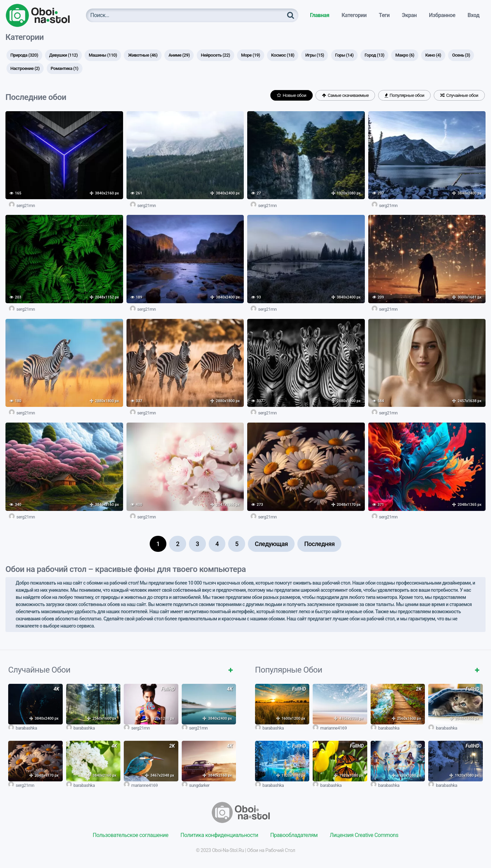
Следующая (271, 544)
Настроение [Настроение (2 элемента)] (25, 68)
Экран (410, 15)
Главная (320, 15)
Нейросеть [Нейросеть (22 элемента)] (215, 55)
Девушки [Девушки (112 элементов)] (63, 55)
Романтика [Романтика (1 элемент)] (65, 68)
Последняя (319, 544)
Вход (473, 15)
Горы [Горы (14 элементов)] (344, 55)
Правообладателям (294, 835)
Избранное (442, 15)
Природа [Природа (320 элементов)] (24, 55)
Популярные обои (404, 95)
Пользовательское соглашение (131, 835)
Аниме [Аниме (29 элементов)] (179, 55)
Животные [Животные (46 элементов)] (143, 55)
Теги (384, 15)
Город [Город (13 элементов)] (374, 55)
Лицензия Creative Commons (364, 835)
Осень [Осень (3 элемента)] (461, 55)
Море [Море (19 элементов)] (251, 55)
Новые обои (292, 95)
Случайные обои (459, 95)
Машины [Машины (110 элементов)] (103, 55)
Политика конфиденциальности (219, 835)
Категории (354, 15)
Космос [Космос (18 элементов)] (283, 55)
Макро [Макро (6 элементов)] (405, 55)
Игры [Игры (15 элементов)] (315, 55)
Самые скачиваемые (345, 95)
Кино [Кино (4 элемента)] (433, 55)
